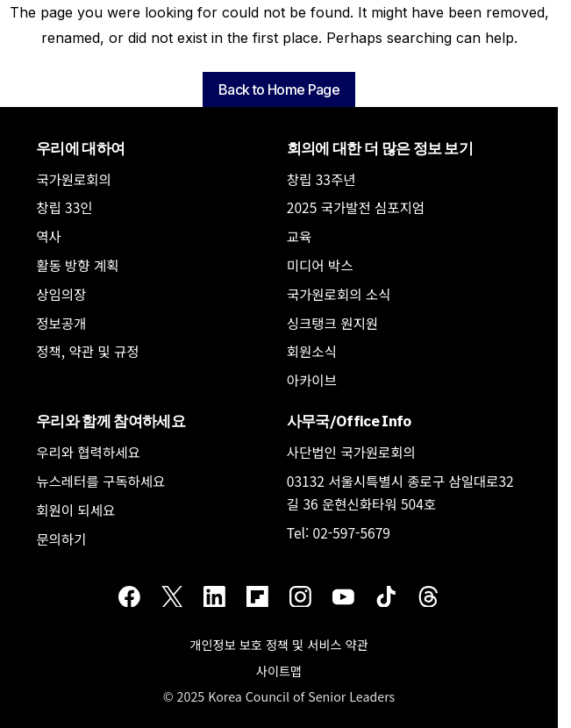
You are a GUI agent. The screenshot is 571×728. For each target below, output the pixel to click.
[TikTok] (386, 595)
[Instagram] (300, 595)
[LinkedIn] (214, 595)
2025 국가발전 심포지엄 (356, 207)
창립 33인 (64, 207)
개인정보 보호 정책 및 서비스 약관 (278, 644)
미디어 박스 (320, 265)
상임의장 (61, 294)
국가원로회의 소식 (339, 294)
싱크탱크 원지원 (332, 323)
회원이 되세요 (75, 510)
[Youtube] (343, 595)
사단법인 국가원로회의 (351, 452)
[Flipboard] (257, 595)
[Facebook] (129, 595)
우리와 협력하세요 (88, 452)
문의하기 (61, 539)
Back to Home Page (279, 89)
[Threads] (428, 595)
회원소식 (312, 351)
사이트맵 (279, 671)
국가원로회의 (74, 179)
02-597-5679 (352, 532)
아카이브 (312, 380)
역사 (49, 236)
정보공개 (61, 323)
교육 (300, 236)
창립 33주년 (321, 179)
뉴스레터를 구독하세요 (100, 481)
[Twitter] (172, 595)
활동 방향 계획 (77, 265)
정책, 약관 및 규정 (87, 351)
